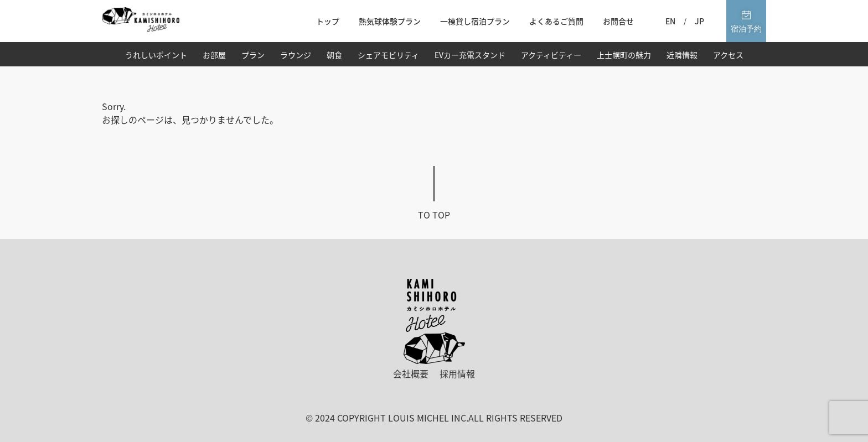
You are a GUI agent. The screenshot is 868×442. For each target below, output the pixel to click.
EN (670, 21)
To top (434, 215)
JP (699, 21)
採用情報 (457, 373)
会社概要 (411, 373)
